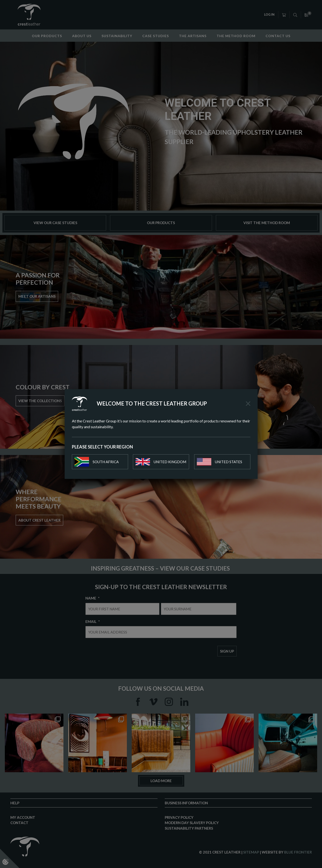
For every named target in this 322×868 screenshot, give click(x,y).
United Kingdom (161, 462)
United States (219, 462)
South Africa (97, 462)
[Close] (248, 404)
